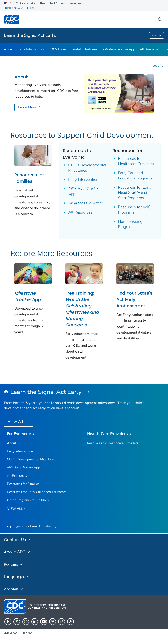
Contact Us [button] (17, 540)
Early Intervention (31, 49)
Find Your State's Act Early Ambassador (134, 299)
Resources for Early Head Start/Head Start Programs (135, 193)
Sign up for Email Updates (32, 526)
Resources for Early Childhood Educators (37, 492)
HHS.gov (10, 633)
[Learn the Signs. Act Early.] (84, 392)
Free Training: (82, 309)
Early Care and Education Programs (135, 176)
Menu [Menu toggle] (157, 36)
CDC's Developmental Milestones (73, 49)
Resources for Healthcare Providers (136, 161)
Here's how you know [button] (21, 8)
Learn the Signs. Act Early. (30, 35)
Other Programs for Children (28, 500)
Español (158, 66)
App (119, 49)
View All (16, 422)
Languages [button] (17, 577)
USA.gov (28, 633)
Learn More (27, 107)
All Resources (150, 49)
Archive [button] (13, 589)
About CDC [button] (17, 552)
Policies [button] (13, 565)
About (8, 49)
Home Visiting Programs (130, 224)
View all (16, 509)
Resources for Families (29, 178)
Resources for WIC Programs (134, 210)
